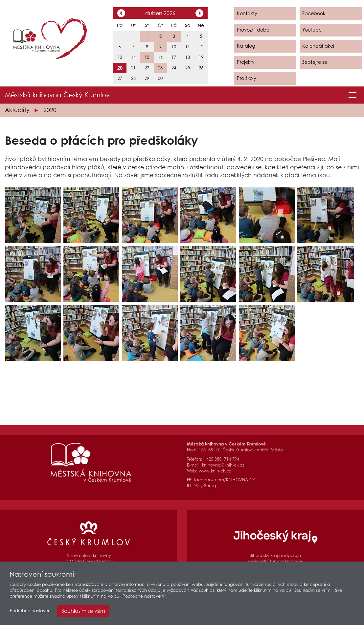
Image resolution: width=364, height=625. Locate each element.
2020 (50, 110)
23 (160, 68)
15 (147, 57)
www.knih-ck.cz (215, 471)
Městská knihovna (57, 95)
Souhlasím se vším (83, 613)
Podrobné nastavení (31, 612)
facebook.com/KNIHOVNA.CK (225, 480)
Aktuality (17, 110)
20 (120, 68)
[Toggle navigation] (353, 95)
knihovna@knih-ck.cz (223, 465)
